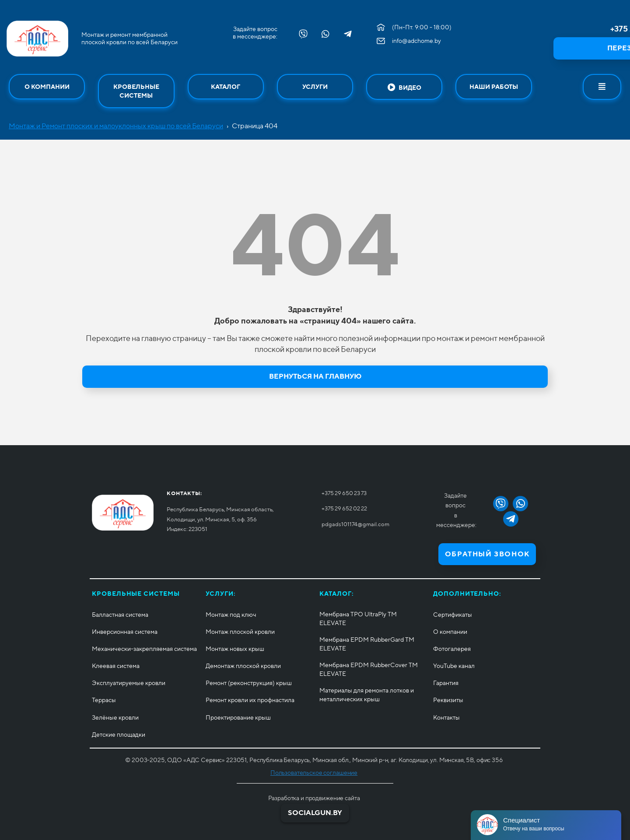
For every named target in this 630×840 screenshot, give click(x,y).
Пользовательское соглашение (314, 773)
